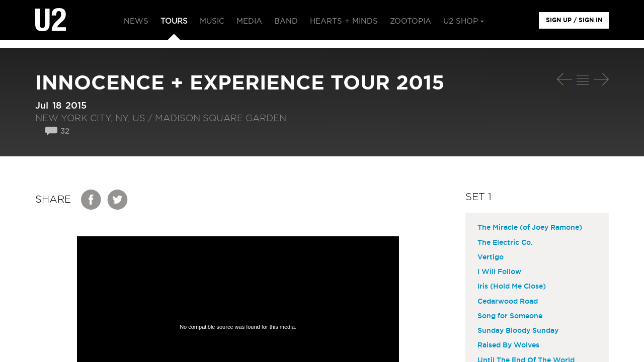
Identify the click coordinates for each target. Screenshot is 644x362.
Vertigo (491, 257)
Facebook (92, 200)
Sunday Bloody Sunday (518, 331)
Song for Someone (510, 316)
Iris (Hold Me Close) (512, 287)
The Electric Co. (505, 243)
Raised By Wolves (508, 345)
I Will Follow (499, 272)
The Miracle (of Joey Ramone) (530, 228)
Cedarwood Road (508, 302)
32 (65, 131)
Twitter (118, 200)
